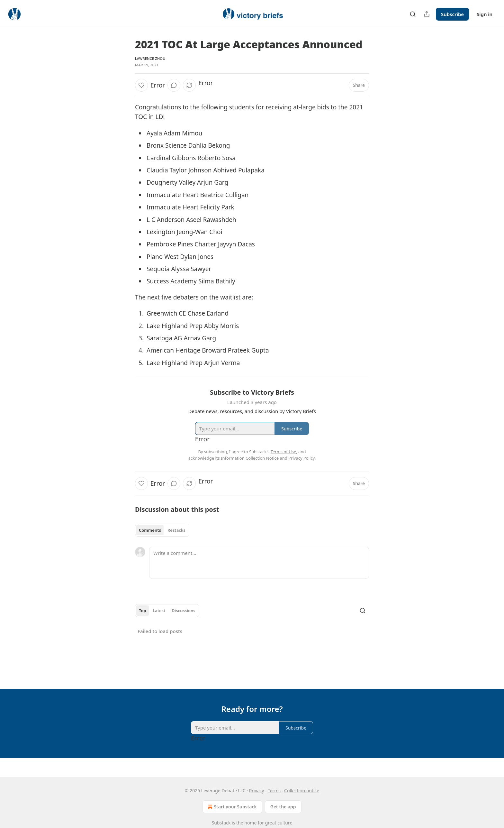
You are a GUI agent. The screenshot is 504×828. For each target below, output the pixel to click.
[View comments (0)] (174, 85)
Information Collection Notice (250, 458)
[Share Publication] (427, 14)
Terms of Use (283, 452)
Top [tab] (143, 611)
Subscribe (452, 14)
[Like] (141, 85)
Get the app (283, 807)
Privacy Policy (301, 458)
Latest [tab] (159, 611)
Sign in (485, 14)
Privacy (257, 791)
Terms (274, 791)
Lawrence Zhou (150, 58)
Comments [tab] (150, 530)
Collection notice (302, 791)
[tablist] (162, 530)
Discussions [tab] (184, 611)
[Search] (413, 14)
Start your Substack (232, 807)
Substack (221, 823)
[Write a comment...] (259, 563)
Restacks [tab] (176, 530)
